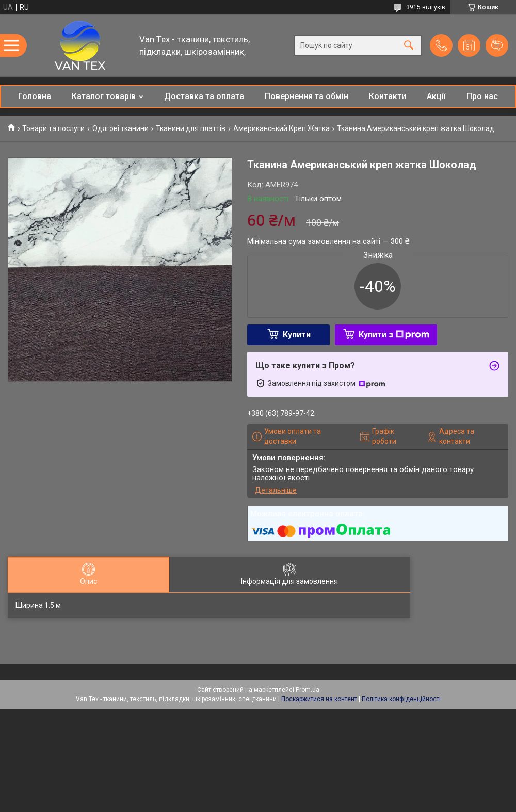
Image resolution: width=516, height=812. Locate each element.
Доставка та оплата (204, 96)
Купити (297, 335)
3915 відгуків (426, 7)
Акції (436, 96)
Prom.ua (308, 690)
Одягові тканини (120, 128)
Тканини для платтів (191, 128)
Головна (35, 96)
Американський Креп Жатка (281, 128)
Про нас (482, 96)
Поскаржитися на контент (319, 699)
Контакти (388, 96)
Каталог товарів (104, 96)
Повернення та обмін (307, 96)
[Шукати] (409, 46)
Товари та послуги (53, 128)
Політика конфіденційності (401, 699)
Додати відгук (497, 45)
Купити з (394, 335)
